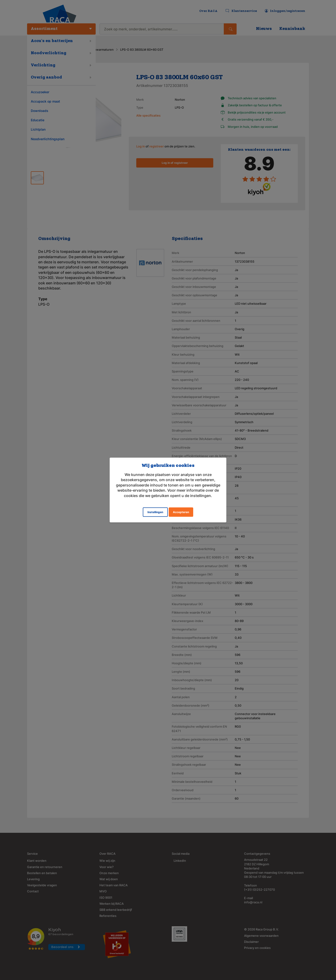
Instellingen (155, 512)
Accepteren (181, 512)
